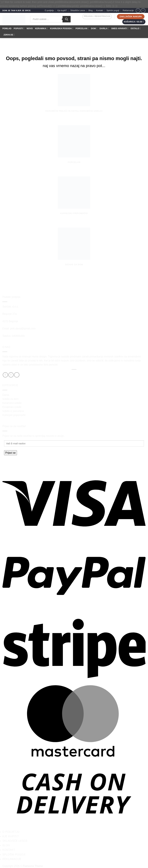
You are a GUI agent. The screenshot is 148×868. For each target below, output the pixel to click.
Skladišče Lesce (78, 10)
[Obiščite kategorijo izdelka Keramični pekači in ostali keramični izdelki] (74, 96)
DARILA (104, 28)
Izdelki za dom (11, 399)
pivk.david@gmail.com (23, 329)
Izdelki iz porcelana (13, 411)
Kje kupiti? (62, 10)
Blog (91, 10)
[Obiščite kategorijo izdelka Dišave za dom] (74, 250)
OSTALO (136, 28)
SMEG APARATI (120, 28)
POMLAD (7, 29)
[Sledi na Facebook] (138, 11)
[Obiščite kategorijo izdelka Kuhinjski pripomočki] (74, 199)
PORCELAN (82, 28)
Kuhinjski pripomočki (14, 415)
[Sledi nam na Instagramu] (143, 11)
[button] (97, 17)
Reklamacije (128, 10)
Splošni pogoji (113, 10)
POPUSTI (19, 28)
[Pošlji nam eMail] (17, 375)
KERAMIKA (41, 28)
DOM (94, 28)
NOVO (30, 29)
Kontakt (100, 10)
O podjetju (49, 10)
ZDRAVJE (9, 35)
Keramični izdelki (12, 403)
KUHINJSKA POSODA (62, 28)
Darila (6, 395)
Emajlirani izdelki (12, 407)
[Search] (67, 19)
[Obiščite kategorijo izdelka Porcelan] (74, 148)
